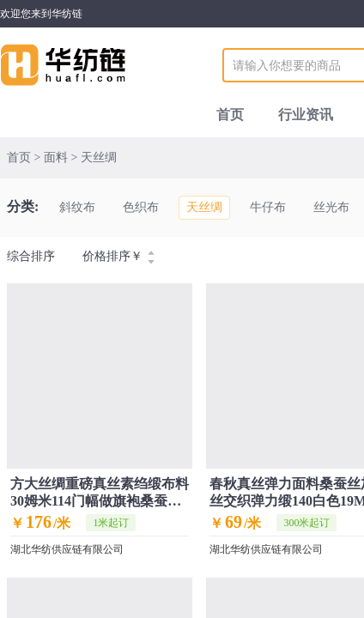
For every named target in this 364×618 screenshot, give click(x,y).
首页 (230, 115)
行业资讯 (306, 115)
